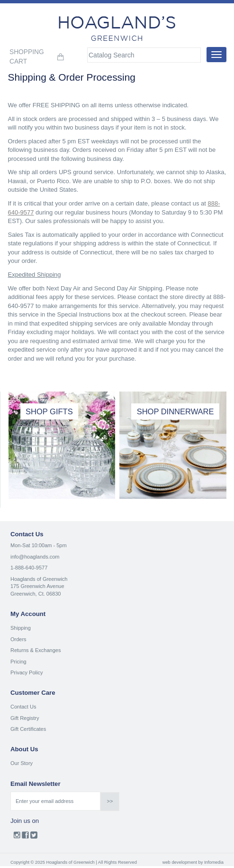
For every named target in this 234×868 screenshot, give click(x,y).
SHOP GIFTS (49, 411)
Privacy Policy (27, 672)
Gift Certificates (28, 729)
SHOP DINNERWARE (175, 411)
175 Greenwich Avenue (37, 586)
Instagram (17, 837)
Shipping (21, 628)
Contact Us (23, 707)
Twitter (34, 837)
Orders (18, 639)
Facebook (25, 837)
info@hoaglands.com (35, 557)
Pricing (18, 662)
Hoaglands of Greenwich (39, 579)
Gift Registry (25, 718)
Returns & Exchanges (36, 650)
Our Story (22, 763)
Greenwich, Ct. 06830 (36, 594)
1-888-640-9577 (29, 568)
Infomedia (214, 862)
